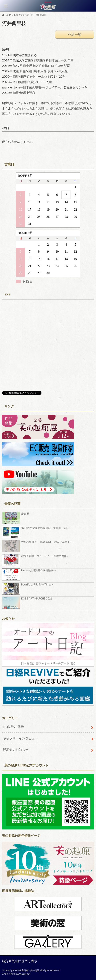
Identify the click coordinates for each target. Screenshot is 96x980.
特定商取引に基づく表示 (20, 961)
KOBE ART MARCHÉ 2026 (37, 598)
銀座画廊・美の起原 (29, 970)
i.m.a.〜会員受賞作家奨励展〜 (39, 570)
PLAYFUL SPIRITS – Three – (37, 584)
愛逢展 (25, 514)
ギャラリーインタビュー (20, 738)
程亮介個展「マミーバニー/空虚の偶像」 (45, 556)
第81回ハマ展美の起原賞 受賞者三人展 (45, 528)
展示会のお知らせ (16, 750)
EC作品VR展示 (13, 727)
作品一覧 (75, 34)
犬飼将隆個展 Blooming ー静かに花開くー (47, 542)
